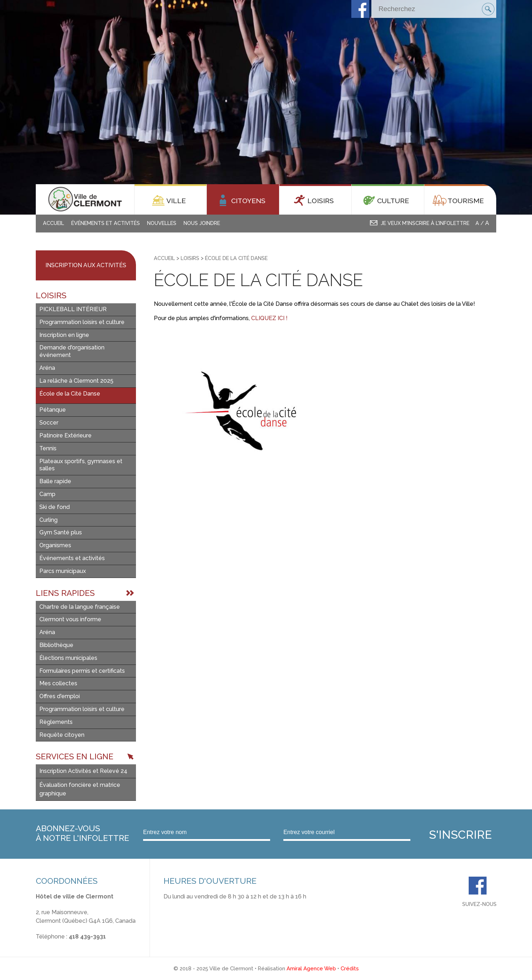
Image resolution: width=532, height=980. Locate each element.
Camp (47, 494)
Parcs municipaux (63, 571)
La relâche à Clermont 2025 (76, 381)
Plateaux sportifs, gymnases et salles (81, 465)
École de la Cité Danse (70, 394)
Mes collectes (58, 683)
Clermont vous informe (70, 619)
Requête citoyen (62, 735)
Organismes (55, 545)
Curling (48, 520)
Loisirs (190, 258)
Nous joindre (202, 223)
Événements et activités (106, 223)
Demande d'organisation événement (72, 351)
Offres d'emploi (60, 696)
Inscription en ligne (64, 335)
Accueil (53, 223)
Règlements (56, 722)
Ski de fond (55, 507)
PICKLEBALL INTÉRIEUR (73, 309)
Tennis (48, 448)
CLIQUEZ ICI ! (269, 318)
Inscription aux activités (86, 265)
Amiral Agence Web (311, 968)
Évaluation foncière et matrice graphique (80, 789)
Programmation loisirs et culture (82, 322)
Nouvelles (162, 223)
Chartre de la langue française (80, 607)
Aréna (47, 368)
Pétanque (53, 410)
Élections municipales (68, 658)
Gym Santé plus (61, 532)
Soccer (49, 423)
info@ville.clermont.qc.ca (69, 945)
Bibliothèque (56, 645)
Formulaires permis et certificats (82, 671)
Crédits (350, 968)
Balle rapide (55, 481)
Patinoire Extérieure (65, 435)
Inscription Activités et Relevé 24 (83, 771)
